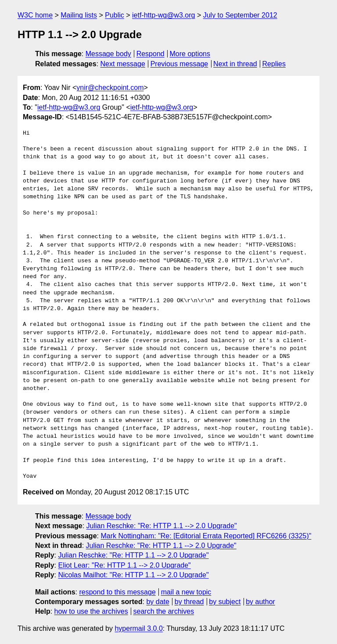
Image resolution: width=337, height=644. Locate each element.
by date (158, 602)
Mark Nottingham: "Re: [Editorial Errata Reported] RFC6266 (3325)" (206, 536)
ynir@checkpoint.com (110, 88)
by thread (189, 602)
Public (115, 15)
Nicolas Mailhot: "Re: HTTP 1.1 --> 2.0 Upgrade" (133, 575)
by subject (225, 602)
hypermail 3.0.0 (138, 628)
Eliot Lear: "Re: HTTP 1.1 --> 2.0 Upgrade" (124, 565)
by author (260, 602)
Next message (123, 64)
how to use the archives (91, 611)
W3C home (35, 15)
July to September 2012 (240, 15)
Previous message (179, 64)
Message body (108, 54)
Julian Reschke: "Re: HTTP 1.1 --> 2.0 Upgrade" (162, 526)
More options (190, 54)
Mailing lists (79, 15)
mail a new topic (186, 592)
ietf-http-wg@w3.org (163, 15)
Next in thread (235, 64)
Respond (151, 54)
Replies (274, 64)
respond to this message (117, 592)
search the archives (164, 611)
